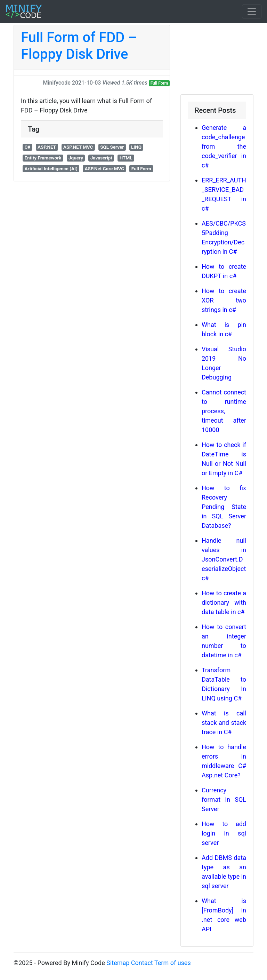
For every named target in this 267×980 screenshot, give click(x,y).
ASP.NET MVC (78, 147)
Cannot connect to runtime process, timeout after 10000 (224, 411)
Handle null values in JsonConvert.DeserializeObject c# (224, 559)
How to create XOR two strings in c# (224, 300)
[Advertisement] (217, 60)
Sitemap (118, 963)
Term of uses (173, 963)
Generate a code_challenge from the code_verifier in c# (224, 146)
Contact (142, 963)
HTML (126, 158)
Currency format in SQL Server (224, 799)
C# (27, 147)
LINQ (136, 147)
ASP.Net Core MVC (104, 168)
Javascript (101, 158)
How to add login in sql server (224, 833)
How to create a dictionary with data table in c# (224, 602)
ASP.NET (47, 147)
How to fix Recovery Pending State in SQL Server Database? (224, 507)
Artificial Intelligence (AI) (51, 168)
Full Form (159, 83)
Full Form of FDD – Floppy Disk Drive (79, 46)
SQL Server (112, 147)
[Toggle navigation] (252, 11)
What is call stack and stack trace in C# (224, 723)
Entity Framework (43, 158)
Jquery (76, 158)
